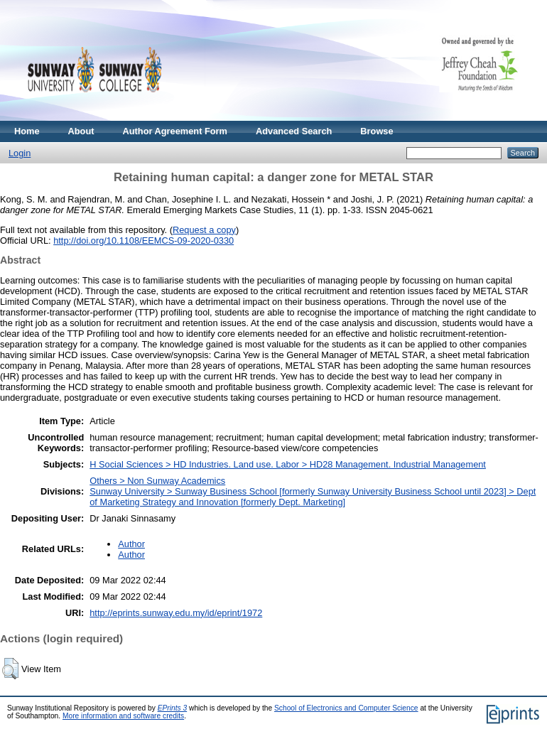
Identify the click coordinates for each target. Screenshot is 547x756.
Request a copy (204, 230)
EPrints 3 (173, 708)
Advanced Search (294, 131)
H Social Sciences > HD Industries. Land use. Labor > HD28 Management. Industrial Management (288, 464)
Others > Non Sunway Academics (157, 481)
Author (131, 544)
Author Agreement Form (175, 131)
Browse (377, 131)
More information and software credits (123, 716)
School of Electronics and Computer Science (346, 708)
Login (20, 153)
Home (27, 131)
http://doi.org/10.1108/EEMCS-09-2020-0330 (143, 241)
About (81, 131)
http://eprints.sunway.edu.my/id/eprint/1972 (176, 613)
